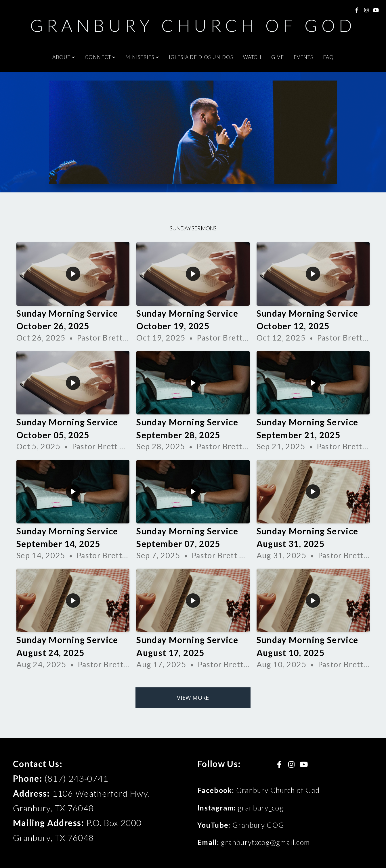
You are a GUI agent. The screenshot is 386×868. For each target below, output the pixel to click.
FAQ (328, 57)
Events (303, 57)
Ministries (142, 57)
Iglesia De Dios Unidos (201, 57)
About (64, 57)
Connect (100, 57)
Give (277, 57)
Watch (252, 57)
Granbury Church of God (193, 25)
